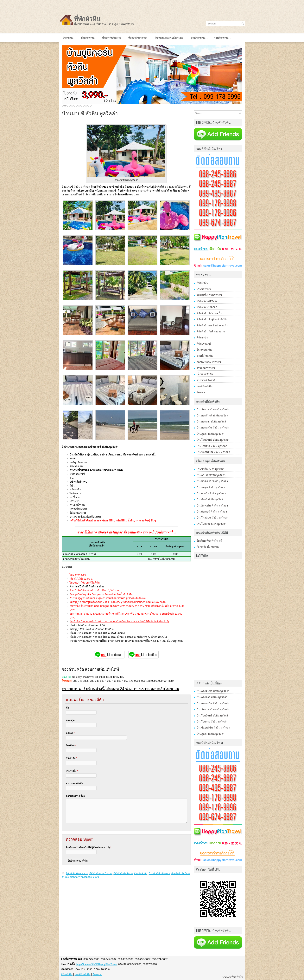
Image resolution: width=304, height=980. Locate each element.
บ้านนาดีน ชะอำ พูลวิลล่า (210, 469)
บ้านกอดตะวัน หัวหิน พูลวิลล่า (213, 428)
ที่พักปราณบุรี (204, 344)
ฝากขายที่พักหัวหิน (207, 380)
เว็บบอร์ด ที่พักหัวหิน (208, 547)
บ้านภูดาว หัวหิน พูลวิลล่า (210, 434)
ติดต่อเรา (201, 392)
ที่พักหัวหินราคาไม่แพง (101, 873)
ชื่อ (68, 708)
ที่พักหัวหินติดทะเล (207, 301)
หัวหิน (96, 877)
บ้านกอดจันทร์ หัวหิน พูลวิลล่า (213, 416)
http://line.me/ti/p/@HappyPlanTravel (97, 964)
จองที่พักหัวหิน (205, 386)
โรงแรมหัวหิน (204, 350)
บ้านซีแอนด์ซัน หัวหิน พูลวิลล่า (213, 452)
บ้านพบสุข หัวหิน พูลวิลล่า (211, 487)
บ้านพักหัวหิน (141, 873)
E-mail (70, 733)
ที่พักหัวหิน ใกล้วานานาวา (211, 332)
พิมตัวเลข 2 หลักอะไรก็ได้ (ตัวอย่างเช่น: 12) (89, 847)
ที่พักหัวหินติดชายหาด (77, 873)
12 (88, 106)
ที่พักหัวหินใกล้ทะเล (123, 873)
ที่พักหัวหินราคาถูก (207, 307)
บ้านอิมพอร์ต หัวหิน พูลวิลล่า (212, 506)
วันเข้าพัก (71, 758)
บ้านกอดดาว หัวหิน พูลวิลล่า (212, 422)
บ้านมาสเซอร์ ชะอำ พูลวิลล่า (212, 481)
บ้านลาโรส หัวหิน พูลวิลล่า (211, 475)
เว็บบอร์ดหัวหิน (205, 374)
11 (86, 106)
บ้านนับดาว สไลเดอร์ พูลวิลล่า (213, 409)
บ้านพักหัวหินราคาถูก (81, 877)
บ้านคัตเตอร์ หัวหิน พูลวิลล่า (212, 512)
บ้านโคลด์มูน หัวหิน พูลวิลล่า (212, 518)
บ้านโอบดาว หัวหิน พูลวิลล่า (212, 446)
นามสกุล (70, 720)
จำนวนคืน (72, 771)
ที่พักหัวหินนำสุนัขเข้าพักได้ (212, 319)
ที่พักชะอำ (202, 338)
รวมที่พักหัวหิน (205, 356)
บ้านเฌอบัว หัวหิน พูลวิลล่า (211, 493)
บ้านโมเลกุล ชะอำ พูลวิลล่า (211, 524)
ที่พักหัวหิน (87, 19)
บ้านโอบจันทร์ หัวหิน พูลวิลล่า (213, 440)
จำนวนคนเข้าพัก (75, 783)
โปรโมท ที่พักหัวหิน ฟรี (209, 541)
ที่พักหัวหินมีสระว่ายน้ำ (209, 313)
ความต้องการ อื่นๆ (75, 796)
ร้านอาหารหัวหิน (206, 368)
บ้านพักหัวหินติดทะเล (159, 873)
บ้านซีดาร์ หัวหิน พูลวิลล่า (210, 499)
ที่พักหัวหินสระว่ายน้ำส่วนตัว (212, 326)
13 (91, 106)
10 (84, 106)
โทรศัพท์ (71, 746)
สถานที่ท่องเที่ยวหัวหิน (209, 362)
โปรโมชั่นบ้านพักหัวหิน (209, 295)
